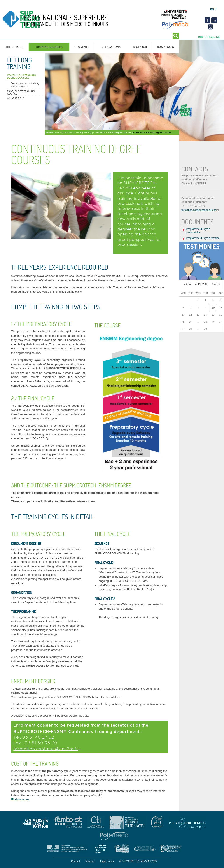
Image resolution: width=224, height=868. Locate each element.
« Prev (187, 284)
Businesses (166, 47)
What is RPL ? (16, 98)
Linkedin (214, 20)
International (111, 47)
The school (14, 47)
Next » (216, 284)
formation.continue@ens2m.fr (46, 749)
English (212, 9)
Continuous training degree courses (21, 77)
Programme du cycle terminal (203, 238)
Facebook (207, 20)
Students (82, 47)
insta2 (210, 27)
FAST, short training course (21, 93)
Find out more (20, 799)
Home (50, 132)
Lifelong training (19, 63)
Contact (76, 861)
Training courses (49, 47)
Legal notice (107, 861)
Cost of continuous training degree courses (25, 85)
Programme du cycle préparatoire (198, 231)
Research (140, 47)
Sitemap (90, 861)
